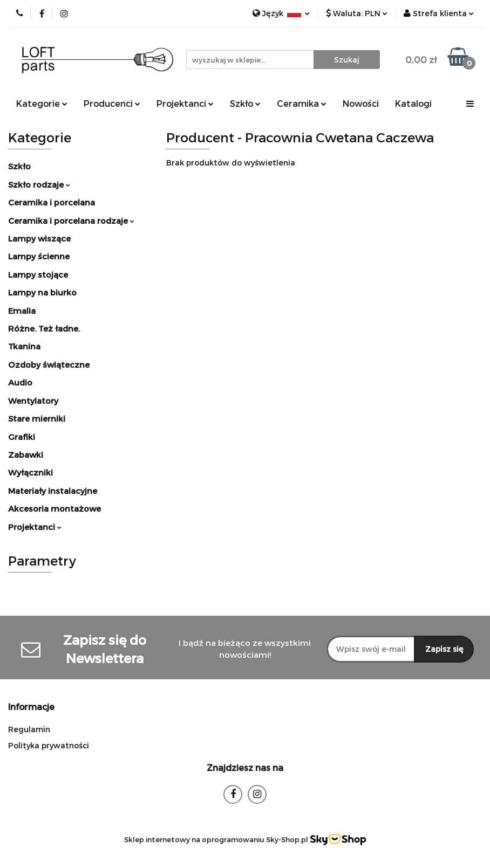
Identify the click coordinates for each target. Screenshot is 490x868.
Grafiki (22, 437)
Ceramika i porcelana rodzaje (71, 221)
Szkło (245, 103)
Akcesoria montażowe (55, 508)
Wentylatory (33, 401)
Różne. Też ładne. (44, 328)
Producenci (112, 103)
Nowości (361, 103)
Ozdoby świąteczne (49, 364)
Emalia (22, 311)
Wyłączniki (30, 472)
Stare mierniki (37, 418)
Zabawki (26, 454)
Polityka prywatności (49, 745)
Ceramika (302, 103)
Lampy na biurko (42, 292)
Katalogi (413, 103)
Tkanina (24, 346)
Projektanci (185, 103)
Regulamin (29, 729)
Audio (20, 382)
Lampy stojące (38, 274)
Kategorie (42, 103)
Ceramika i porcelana (52, 202)
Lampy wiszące (39, 238)
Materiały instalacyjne (53, 491)
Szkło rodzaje (39, 184)
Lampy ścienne (39, 256)
